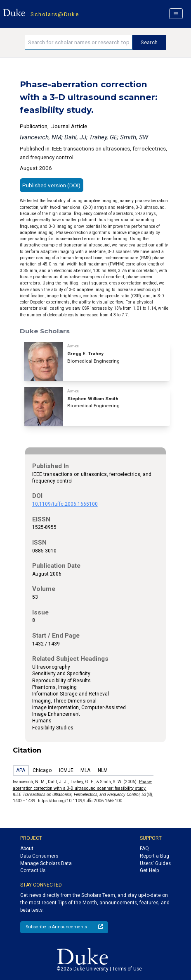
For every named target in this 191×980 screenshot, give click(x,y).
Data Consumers (39, 856)
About (27, 849)
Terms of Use (127, 969)
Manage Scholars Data (46, 863)
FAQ (144, 849)
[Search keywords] (78, 42)
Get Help (149, 870)
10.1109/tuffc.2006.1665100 (65, 504)
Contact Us (33, 870)
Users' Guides (155, 863)
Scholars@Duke (55, 14)
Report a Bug (154, 856)
